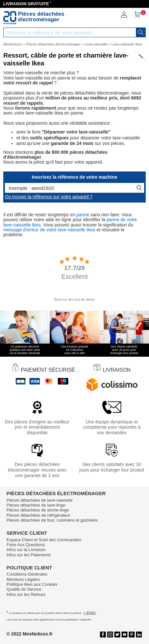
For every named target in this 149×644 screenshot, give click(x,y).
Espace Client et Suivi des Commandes (44, 540)
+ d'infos (89, 613)
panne (83, 215)
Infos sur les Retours (26, 594)
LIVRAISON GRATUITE (26, 4)
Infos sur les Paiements (29, 555)
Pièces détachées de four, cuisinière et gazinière (52, 520)
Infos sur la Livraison (26, 550)
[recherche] (141, 32)
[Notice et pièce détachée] (10, 18)
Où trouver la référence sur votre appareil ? (49, 197)
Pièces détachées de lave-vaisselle (40, 500)
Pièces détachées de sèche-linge (38, 510)
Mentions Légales (23, 579)
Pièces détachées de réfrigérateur (38, 515)
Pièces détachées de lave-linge (36, 505)
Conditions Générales (27, 574)
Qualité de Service (24, 589)
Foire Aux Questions (26, 545)
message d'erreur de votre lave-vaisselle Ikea (49, 230)
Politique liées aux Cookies (32, 584)
